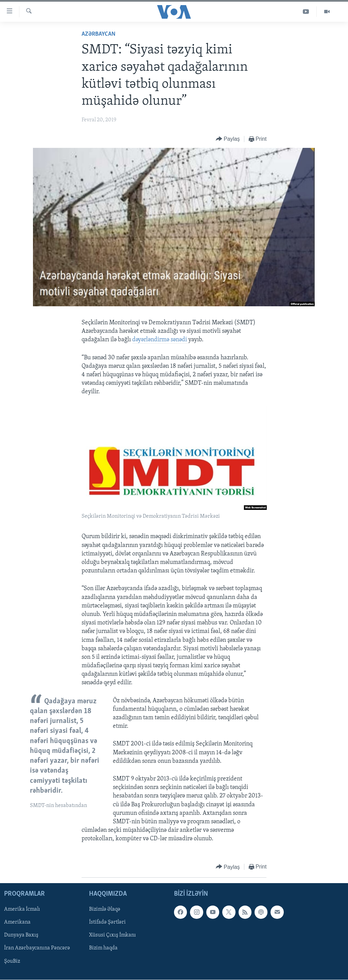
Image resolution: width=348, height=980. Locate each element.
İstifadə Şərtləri (107, 922)
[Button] (228, 139)
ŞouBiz (12, 961)
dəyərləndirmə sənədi (160, 340)
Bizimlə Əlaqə (105, 909)
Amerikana (17, 922)
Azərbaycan (99, 34)
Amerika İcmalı (22, 909)
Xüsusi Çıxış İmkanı (112, 935)
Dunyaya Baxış (21, 935)
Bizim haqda (103, 948)
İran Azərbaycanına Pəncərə (37, 948)
